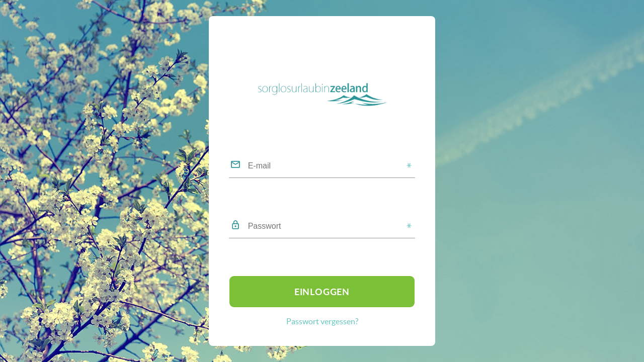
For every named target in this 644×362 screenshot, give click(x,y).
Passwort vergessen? (322, 321)
